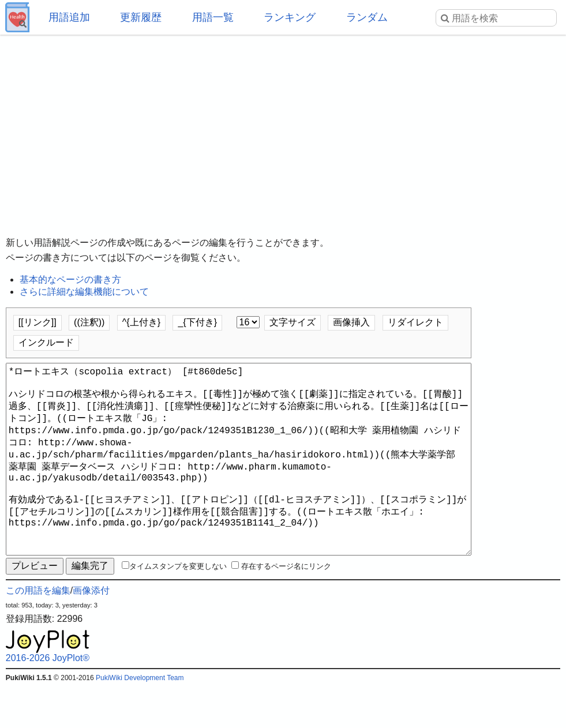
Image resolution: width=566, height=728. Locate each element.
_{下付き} (197, 322)
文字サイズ (293, 322)
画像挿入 (351, 322)
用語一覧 (213, 17)
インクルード (46, 342)
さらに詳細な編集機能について (84, 292)
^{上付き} (141, 322)
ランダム (367, 17)
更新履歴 (141, 17)
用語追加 (69, 17)
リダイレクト (415, 322)
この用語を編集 (38, 632)
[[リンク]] (38, 322)
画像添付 (91, 632)
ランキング (290, 17)
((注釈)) (89, 322)
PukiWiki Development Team (140, 719)
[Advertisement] (283, 127)
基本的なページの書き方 (70, 279)
